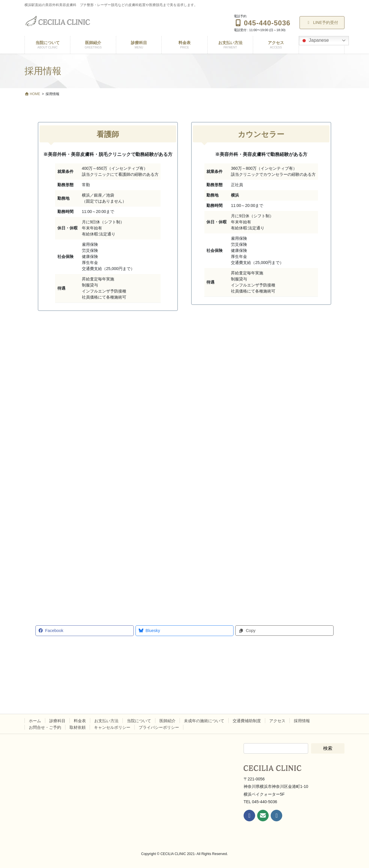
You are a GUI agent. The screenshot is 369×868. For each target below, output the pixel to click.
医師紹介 (167, 721)
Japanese (315, 41)
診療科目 (57, 721)
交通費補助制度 (247, 721)
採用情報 (302, 721)
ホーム (35, 721)
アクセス (277, 721)
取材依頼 (78, 727)
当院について (139, 721)
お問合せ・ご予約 (45, 727)
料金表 (80, 721)
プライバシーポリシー (159, 727)
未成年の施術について (204, 721)
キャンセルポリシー (112, 727)
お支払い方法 (106, 721)
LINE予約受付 (322, 22)
